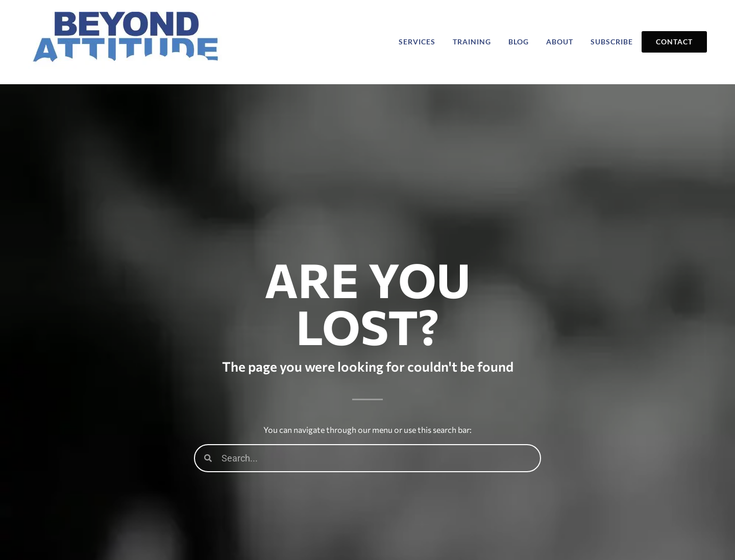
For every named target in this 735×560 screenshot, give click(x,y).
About (560, 42)
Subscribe (612, 42)
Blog (519, 42)
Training (472, 42)
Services (417, 42)
